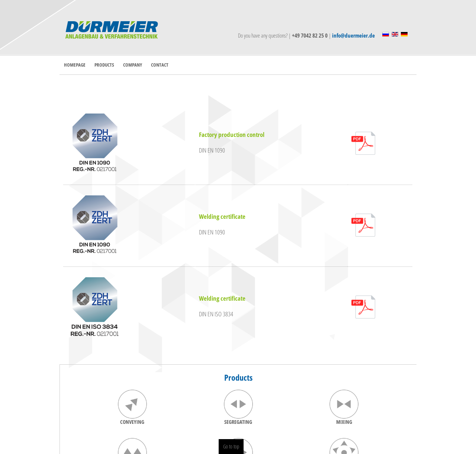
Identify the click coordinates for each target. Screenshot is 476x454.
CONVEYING (132, 422)
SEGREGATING (238, 422)
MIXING (344, 422)
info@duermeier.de (353, 35)
